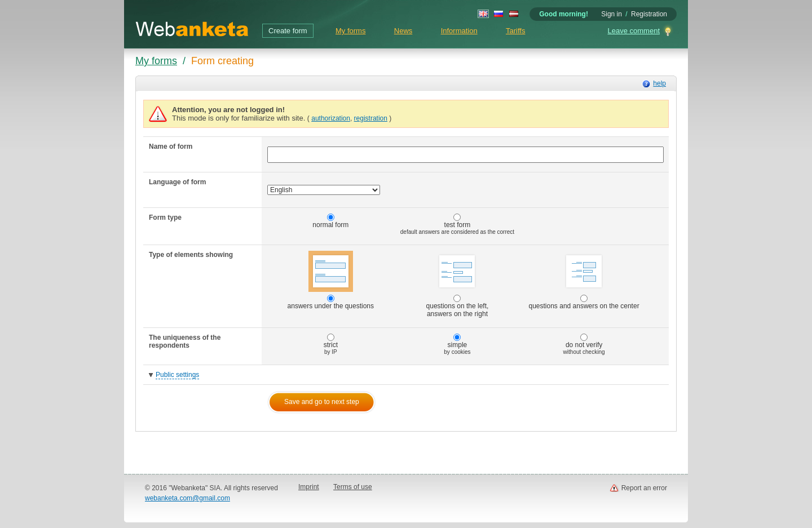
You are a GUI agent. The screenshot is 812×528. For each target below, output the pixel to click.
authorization (331, 118)
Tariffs (515, 31)
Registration (649, 14)
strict (331, 344)
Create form (288, 31)
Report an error (644, 488)
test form (457, 224)
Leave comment (634, 31)
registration (371, 118)
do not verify (584, 344)
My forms (350, 31)
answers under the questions (331, 280)
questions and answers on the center (584, 280)
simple (457, 344)
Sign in (612, 14)
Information (459, 31)
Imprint (309, 487)
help (659, 83)
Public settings (177, 375)
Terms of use (353, 487)
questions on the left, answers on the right (458, 284)
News (403, 31)
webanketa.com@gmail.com (187, 498)
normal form (330, 221)
